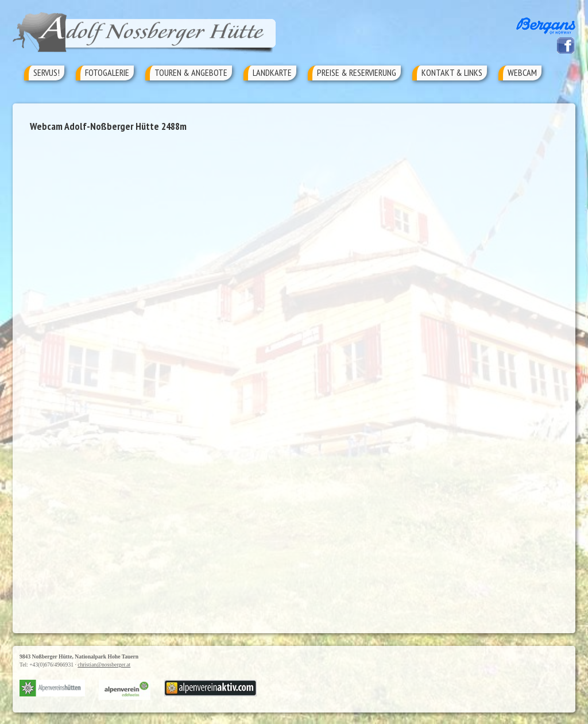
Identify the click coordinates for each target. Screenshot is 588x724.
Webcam (522, 72)
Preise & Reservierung (357, 72)
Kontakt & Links (452, 72)
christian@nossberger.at (104, 665)
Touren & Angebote (191, 72)
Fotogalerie (107, 72)
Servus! (47, 72)
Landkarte (272, 72)
